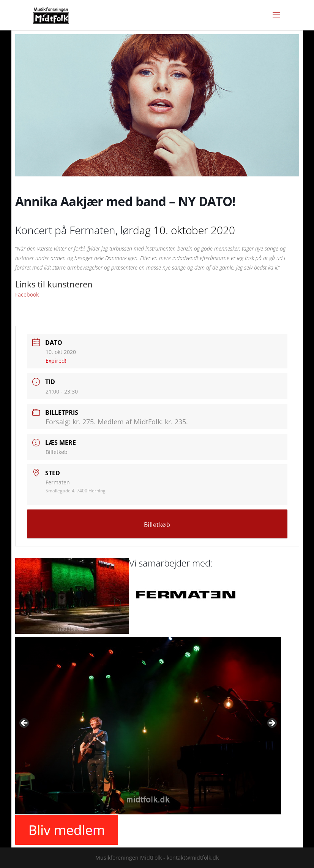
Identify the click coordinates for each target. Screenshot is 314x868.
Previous (25, 724)
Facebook (27, 294)
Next (271, 724)
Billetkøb (57, 452)
